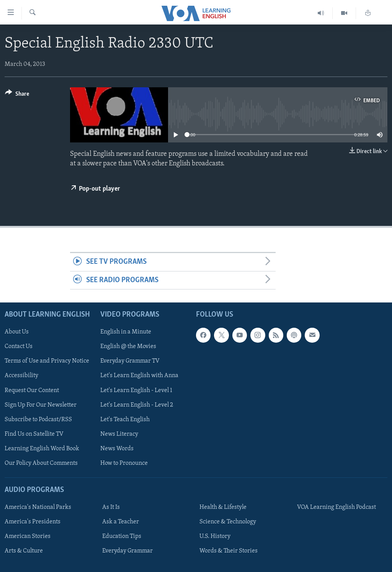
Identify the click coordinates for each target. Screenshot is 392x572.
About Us (17, 332)
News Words (117, 449)
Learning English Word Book (42, 449)
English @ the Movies (128, 346)
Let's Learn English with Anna (139, 376)
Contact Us (19, 346)
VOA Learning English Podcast (336, 507)
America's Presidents (33, 522)
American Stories (28, 536)
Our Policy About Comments (41, 463)
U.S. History (215, 536)
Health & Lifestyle (223, 507)
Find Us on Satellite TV (34, 434)
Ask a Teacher (121, 522)
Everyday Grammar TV (130, 361)
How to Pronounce (124, 463)
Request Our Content (32, 391)
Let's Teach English (125, 420)
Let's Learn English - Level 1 (136, 391)
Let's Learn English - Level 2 (137, 405)
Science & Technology (228, 522)
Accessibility (21, 376)
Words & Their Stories (229, 551)
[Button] (17, 95)
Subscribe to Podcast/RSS (38, 420)
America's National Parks (38, 507)
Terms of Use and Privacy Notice (47, 361)
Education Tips (122, 536)
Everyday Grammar (127, 551)
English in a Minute (126, 332)
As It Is (111, 507)
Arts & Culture (24, 551)
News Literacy (119, 434)
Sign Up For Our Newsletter (41, 405)
